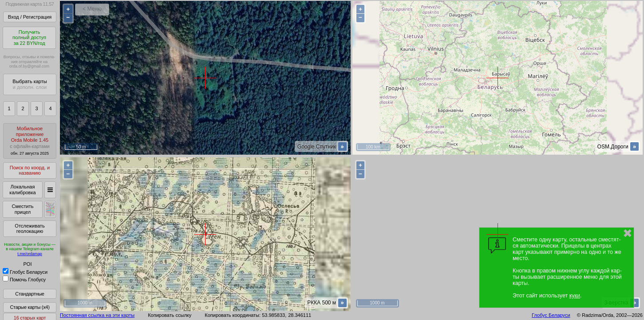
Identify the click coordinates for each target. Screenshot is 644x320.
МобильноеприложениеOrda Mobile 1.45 (30, 141)
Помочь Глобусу (24, 280)
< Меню (92, 9)
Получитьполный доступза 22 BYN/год (29, 38)
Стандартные (30, 294)
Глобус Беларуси (25, 272)
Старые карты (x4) (30, 307)
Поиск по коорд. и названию (30, 170)
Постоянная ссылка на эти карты (97, 315)
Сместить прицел (22, 209)
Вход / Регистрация (30, 17)
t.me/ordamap (30, 254)
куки (575, 296)
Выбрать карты (30, 84)
